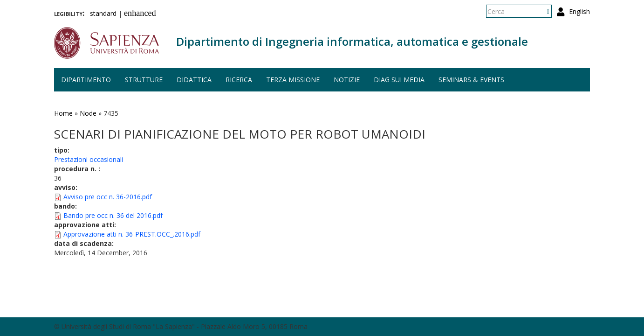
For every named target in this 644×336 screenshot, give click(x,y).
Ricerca (239, 80)
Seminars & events (471, 80)
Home (63, 113)
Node (88, 113)
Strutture (144, 80)
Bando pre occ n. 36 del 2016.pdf (113, 215)
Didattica (194, 80)
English (579, 11)
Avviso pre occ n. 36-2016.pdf (108, 197)
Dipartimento (86, 80)
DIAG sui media (399, 80)
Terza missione (293, 80)
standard (103, 13)
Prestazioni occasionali (89, 159)
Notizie (347, 80)
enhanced (140, 13)
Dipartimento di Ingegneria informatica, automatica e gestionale (352, 41)
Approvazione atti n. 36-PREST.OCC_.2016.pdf (132, 234)
